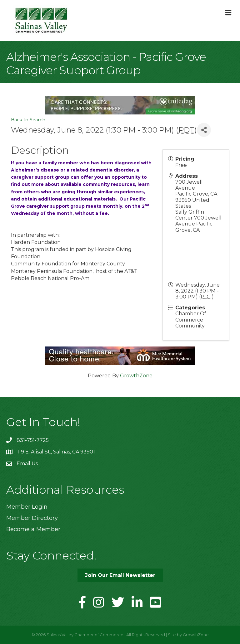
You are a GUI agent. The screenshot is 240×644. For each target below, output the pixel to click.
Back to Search (28, 120)
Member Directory (32, 518)
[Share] (204, 130)
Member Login (27, 507)
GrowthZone (136, 376)
